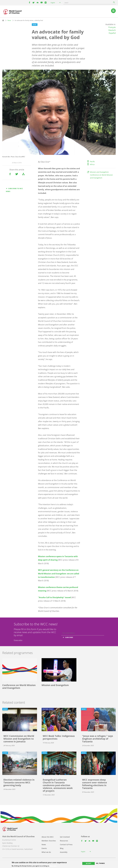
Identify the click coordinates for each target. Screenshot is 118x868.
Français (112, 27)
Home (3, 20)
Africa (92, 164)
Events (44, 848)
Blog (62, 848)
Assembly (64, 852)
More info (53, 866)
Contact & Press (66, 844)
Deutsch (112, 30)
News (9, 20)
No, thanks (100, 863)
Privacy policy (18, 640)
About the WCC (48, 837)
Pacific (92, 162)
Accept (88, 863)
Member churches (49, 841)
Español (112, 33)
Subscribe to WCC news (14, 190)
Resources (64, 841)
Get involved (65, 837)
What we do (46, 852)
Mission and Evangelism (99, 172)
